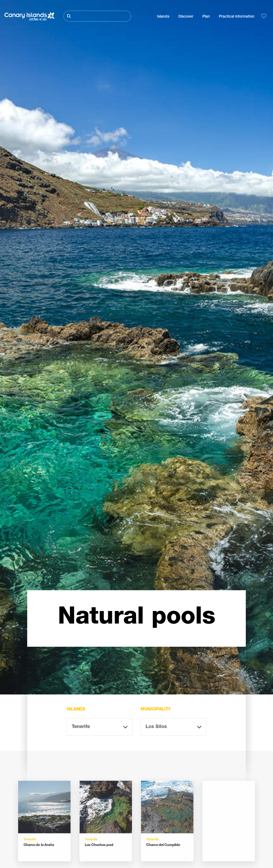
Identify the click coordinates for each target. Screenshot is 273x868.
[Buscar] (97, 16)
